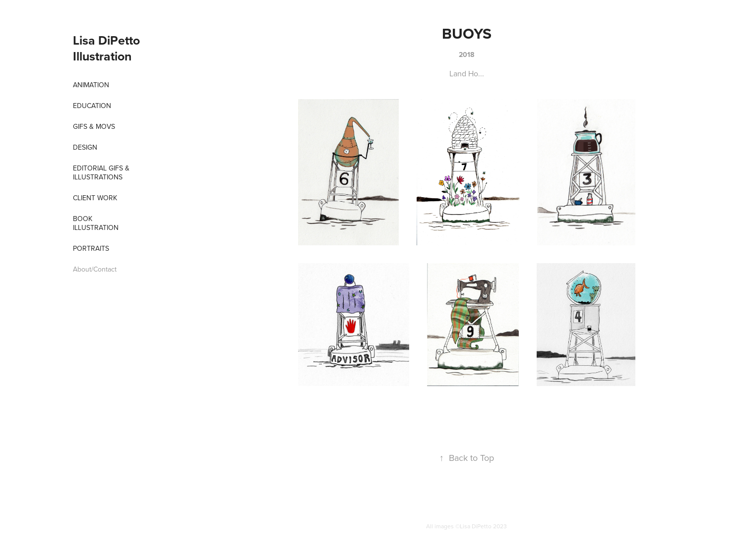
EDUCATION (92, 106)
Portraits (91, 248)
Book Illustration (96, 223)
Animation (91, 85)
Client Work (95, 198)
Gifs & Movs (94, 126)
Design (85, 147)
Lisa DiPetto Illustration (108, 48)
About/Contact (95, 269)
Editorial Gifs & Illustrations (101, 172)
